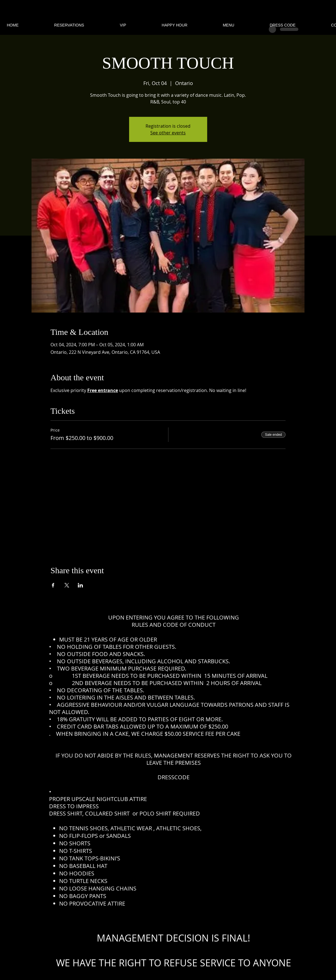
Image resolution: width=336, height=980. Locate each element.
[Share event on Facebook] (53, 585)
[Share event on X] (67, 585)
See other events (168, 133)
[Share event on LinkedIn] (80, 585)
